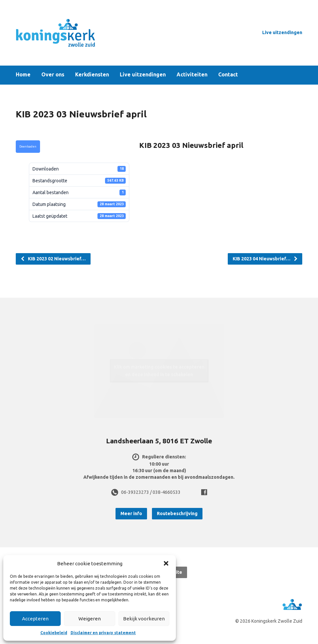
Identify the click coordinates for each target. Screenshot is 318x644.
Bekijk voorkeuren (144, 619)
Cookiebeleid (54, 633)
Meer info (131, 513)
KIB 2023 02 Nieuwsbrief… (53, 259)
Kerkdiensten (92, 75)
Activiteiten (192, 75)
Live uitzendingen (282, 32)
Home (23, 75)
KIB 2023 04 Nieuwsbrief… (265, 259)
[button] (166, 563)
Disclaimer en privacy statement (103, 633)
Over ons (53, 75)
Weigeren (90, 619)
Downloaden (28, 147)
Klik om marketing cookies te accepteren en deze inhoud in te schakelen (159, 371)
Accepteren (35, 619)
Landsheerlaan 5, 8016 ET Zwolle (159, 441)
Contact (228, 75)
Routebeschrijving (177, 513)
